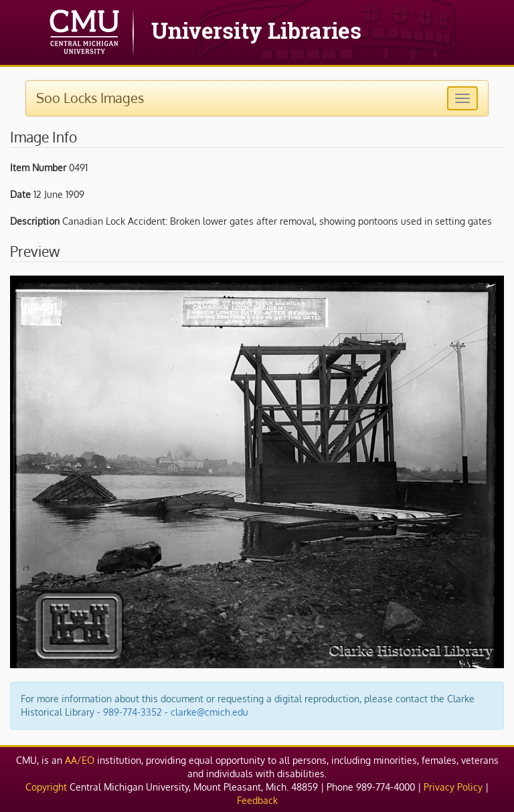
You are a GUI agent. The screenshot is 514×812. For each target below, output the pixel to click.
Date (20, 194)
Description (35, 221)
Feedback (257, 800)
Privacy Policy (453, 787)
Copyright (46, 787)
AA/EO (80, 760)
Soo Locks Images (90, 98)
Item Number (38, 168)
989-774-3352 (133, 712)
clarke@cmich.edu (209, 712)
